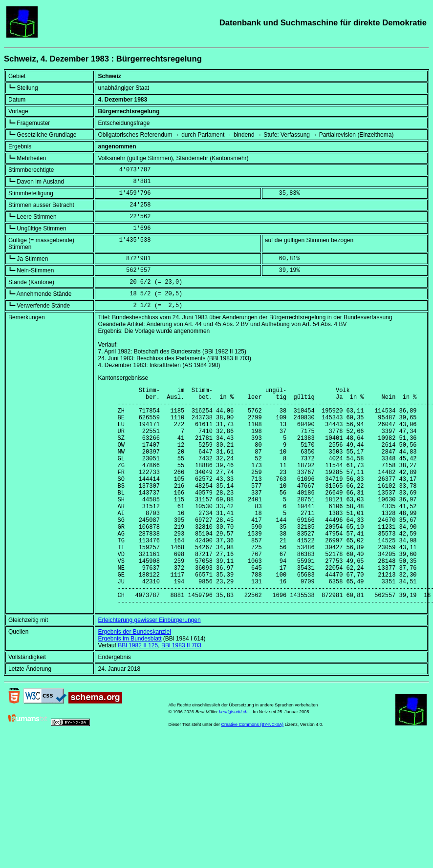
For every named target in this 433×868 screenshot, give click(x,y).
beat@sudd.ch (233, 759)
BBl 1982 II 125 (138, 692)
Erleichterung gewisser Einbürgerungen (149, 667)
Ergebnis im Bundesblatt (130, 685)
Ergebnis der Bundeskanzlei (134, 679)
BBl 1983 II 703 (181, 692)
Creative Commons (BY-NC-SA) (252, 771)
